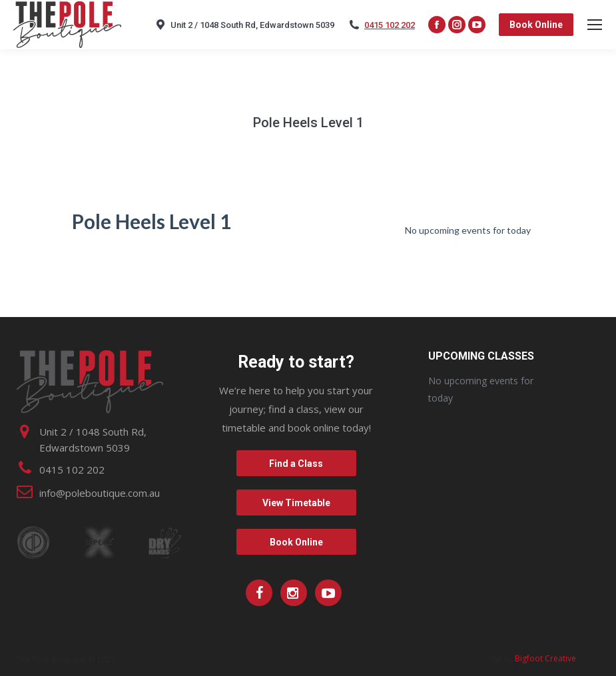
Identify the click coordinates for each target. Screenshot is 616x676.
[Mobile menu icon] (595, 25)
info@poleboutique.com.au (100, 493)
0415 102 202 (390, 25)
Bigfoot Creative (545, 658)
